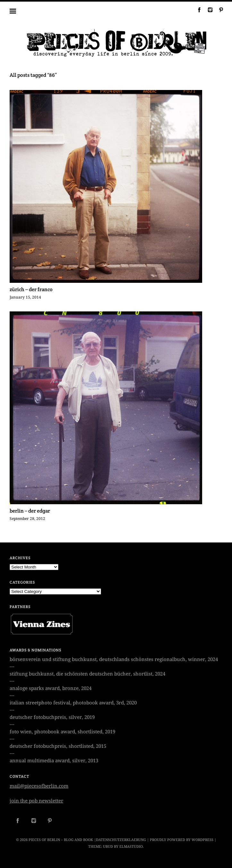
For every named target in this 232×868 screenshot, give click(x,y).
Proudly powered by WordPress (182, 840)
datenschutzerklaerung (121, 840)
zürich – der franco (31, 289)
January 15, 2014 (25, 297)
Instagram (208, 10)
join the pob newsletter (36, 801)
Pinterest (219, 10)
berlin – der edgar (30, 511)
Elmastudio (131, 847)
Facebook (197, 10)
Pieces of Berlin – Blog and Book (61, 840)
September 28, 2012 (27, 519)
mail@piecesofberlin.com (39, 786)
